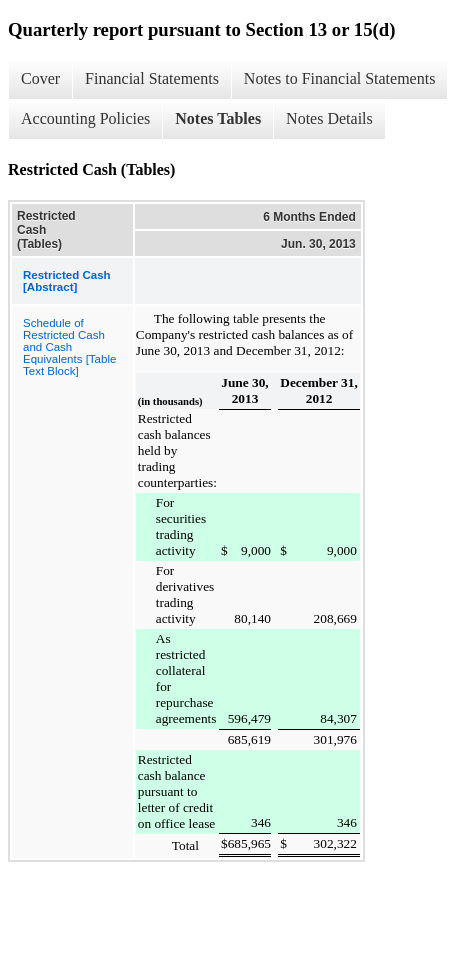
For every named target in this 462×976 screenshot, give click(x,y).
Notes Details (329, 118)
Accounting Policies (85, 118)
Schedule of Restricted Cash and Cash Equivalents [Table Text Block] (69, 347)
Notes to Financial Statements (340, 78)
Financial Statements (152, 78)
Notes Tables (218, 118)
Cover (40, 78)
